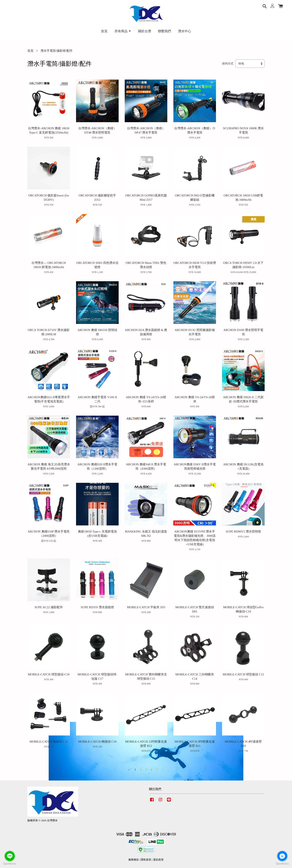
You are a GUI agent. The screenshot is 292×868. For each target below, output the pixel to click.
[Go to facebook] (282, 856)
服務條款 (134, 860)
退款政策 (158, 860)
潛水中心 (185, 31)
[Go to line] (10, 856)
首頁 (104, 31)
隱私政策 (146, 860)
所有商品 (123, 31)
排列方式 (228, 64)
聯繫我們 (164, 31)
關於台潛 (145, 31)
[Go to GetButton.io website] (10, 864)
